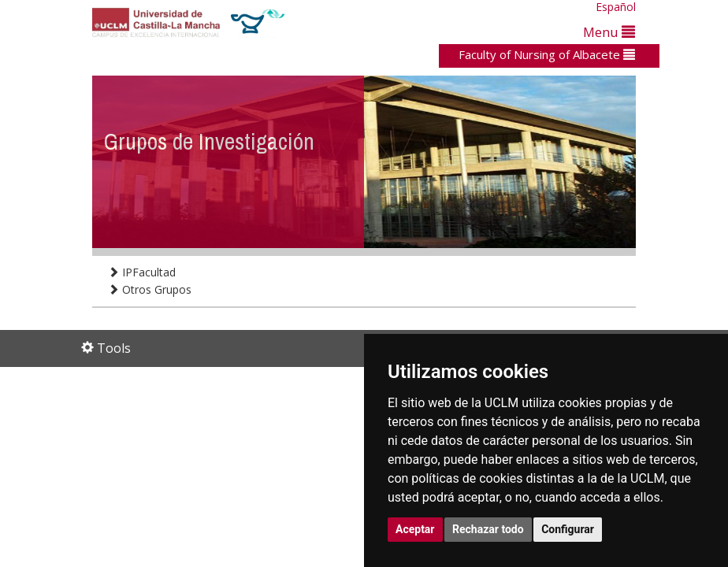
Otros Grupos (150, 289)
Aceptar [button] (415, 529)
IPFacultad (142, 272)
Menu (609, 32)
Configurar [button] (568, 529)
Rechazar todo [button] (488, 529)
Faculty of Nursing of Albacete (547, 54)
